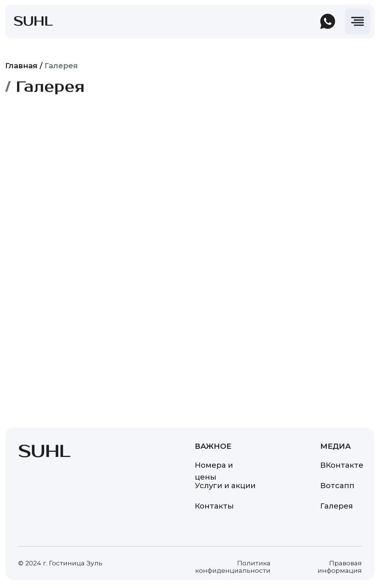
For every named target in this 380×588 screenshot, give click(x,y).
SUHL (33, 22)
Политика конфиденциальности (233, 567)
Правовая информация (340, 567)
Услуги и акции (225, 486)
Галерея (61, 66)
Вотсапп (337, 486)
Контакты (214, 506)
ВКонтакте (342, 465)
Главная (21, 66)
